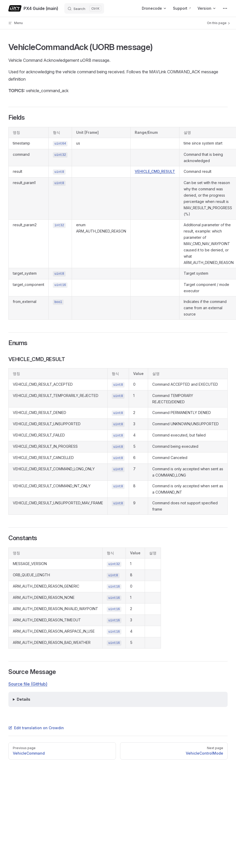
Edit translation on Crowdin (36, 728)
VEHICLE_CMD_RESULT (155, 171)
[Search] (84, 8)
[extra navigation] (225, 8)
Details (24, 699)
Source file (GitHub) (28, 684)
